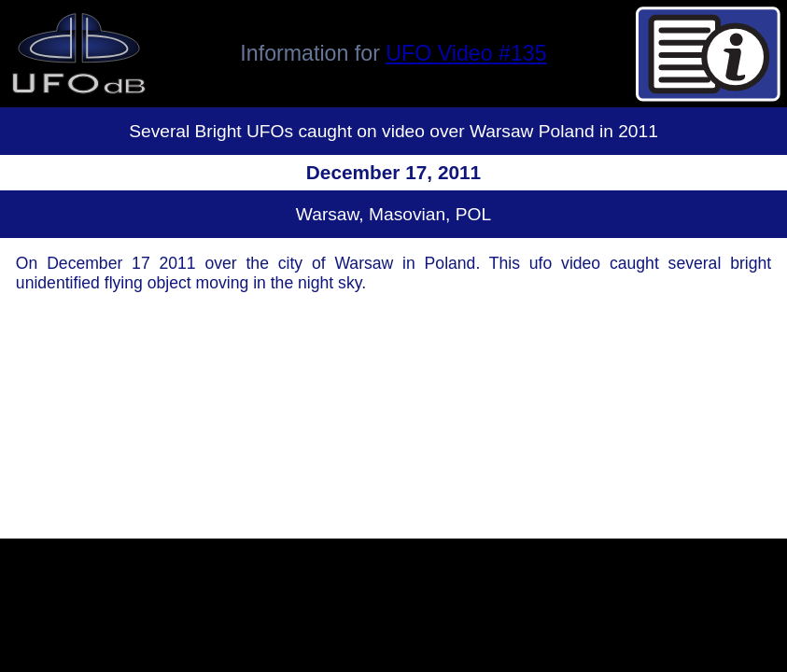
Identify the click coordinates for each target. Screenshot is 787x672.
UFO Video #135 (466, 53)
